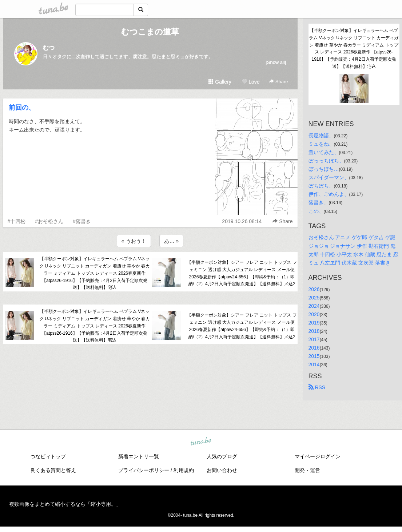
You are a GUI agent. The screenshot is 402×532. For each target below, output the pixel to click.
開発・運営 (307, 470)
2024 (314, 306)
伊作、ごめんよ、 (329, 194)
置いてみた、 (324, 152)
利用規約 (184, 470)
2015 (314, 356)
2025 (314, 298)
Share (278, 82)
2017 (314, 339)
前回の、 (22, 108)
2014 (314, 364)
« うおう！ (134, 241)
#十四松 (17, 221)
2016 (314, 348)
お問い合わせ (222, 470)
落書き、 (319, 202)
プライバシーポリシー (144, 470)
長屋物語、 (321, 136)
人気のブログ (222, 456)
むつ (49, 48)
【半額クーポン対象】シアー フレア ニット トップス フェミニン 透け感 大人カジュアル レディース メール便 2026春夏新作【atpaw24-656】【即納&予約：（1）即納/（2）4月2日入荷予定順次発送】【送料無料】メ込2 (242, 273)
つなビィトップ (48, 456)
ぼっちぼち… (324, 169)
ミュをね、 (321, 144)
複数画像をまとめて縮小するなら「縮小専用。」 (65, 504)
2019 (314, 323)
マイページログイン (318, 456)
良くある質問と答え (53, 470)
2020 (314, 314)
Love (251, 82)
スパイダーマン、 (329, 177)
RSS (317, 387)
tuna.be (201, 442)
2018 (314, 331)
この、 (316, 211)
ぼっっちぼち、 (326, 161)
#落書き (82, 221)
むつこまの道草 (150, 32)
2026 (314, 289)
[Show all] (276, 62)
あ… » (171, 241)
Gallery (220, 82)
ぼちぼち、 (321, 186)
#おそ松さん (49, 221)
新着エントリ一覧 (139, 456)
